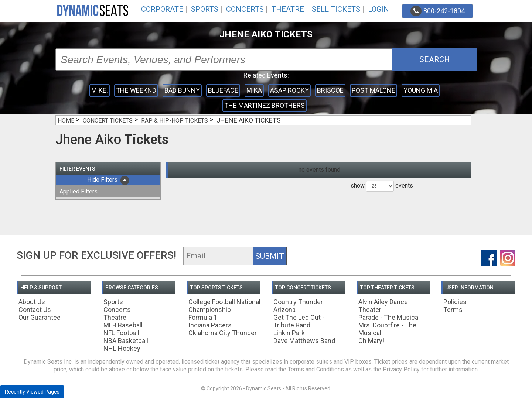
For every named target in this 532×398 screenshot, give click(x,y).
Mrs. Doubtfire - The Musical (387, 329)
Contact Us (35, 310)
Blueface (223, 90)
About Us (32, 302)
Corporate (162, 9)
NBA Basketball (126, 341)
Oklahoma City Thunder (223, 333)
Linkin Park (289, 333)
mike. (100, 90)
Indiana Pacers (210, 325)
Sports (205, 9)
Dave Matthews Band (304, 341)
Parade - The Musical (389, 317)
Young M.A (421, 90)
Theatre (288, 9)
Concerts (245, 9)
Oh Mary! (371, 341)
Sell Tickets (336, 9)
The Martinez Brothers (265, 105)
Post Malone (374, 90)
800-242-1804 (438, 11)
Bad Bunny (182, 90)
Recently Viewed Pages (32, 392)
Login (378, 9)
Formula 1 (203, 317)
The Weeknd (136, 90)
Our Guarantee (40, 317)
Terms (453, 310)
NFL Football (121, 333)
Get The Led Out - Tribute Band (299, 321)
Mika (254, 90)
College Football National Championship (224, 306)
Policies (455, 302)
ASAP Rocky (289, 90)
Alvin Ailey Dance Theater (383, 306)
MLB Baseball (123, 325)
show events (382, 186)
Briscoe (330, 90)
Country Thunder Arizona (298, 306)
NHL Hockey (122, 348)
